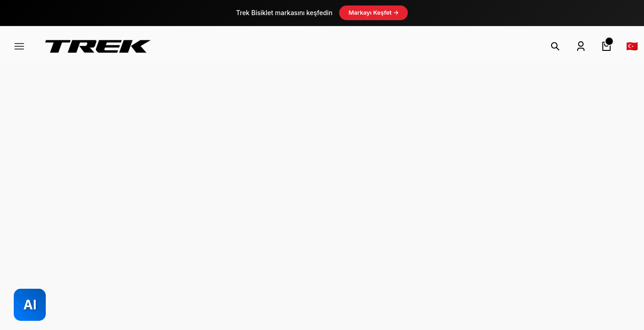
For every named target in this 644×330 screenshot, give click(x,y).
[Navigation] (19, 46)
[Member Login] (581, 46)
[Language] (632, 46)
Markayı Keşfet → (373, 12)
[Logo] (98, 46)
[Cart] (606, 46)
